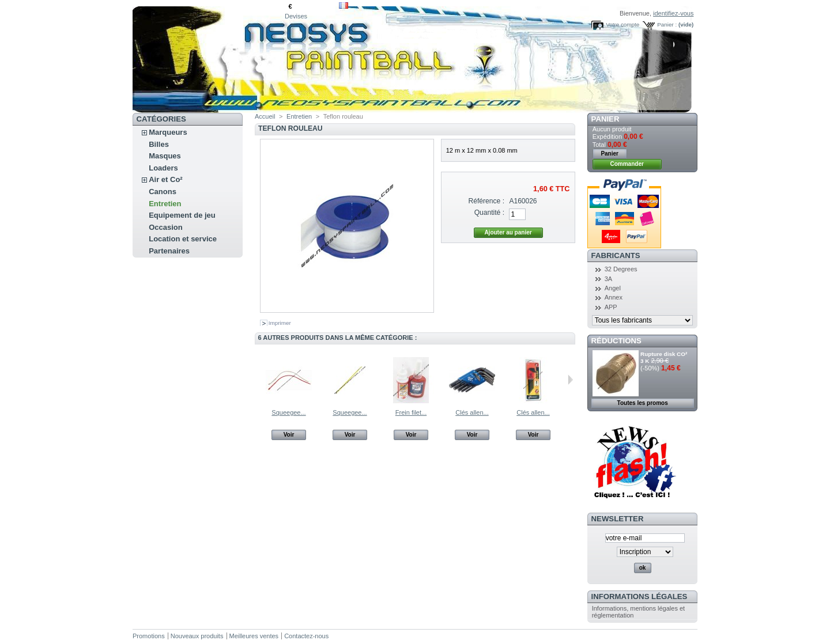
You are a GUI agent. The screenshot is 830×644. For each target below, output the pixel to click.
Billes (159, 144)
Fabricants (616, 255)
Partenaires (169, 251)
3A (608, 279)
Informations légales (640, 596)
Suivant (570, 380)
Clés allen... (472, 412)
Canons (163, 192)
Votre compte (622, 24)
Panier (605, 119)
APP (611, 307)
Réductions (616, 341)
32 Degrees (621, 269)
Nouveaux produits (197, 636)
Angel (613, 288)
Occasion (166, 227)
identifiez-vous (673, 13)
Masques (165, 156)
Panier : (667, 24)
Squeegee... (288, 412)
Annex (614, 297)
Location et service (183, 239)
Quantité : (489, 213)
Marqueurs (168, 132)
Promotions (149, 636)
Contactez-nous (306, 636)
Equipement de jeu (182, 215)
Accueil (265, 116)
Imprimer (280, 323)
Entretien (165, 204)
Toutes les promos (643, 403)
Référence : (487, 201)
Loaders (163, 168)
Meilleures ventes (254, 636)
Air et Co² (166, 179)
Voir (289, 435)
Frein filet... (411, 412)
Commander (627, 164)
